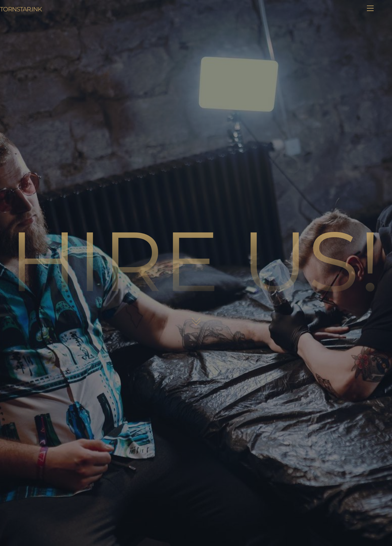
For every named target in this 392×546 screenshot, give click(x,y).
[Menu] (370, 8)
